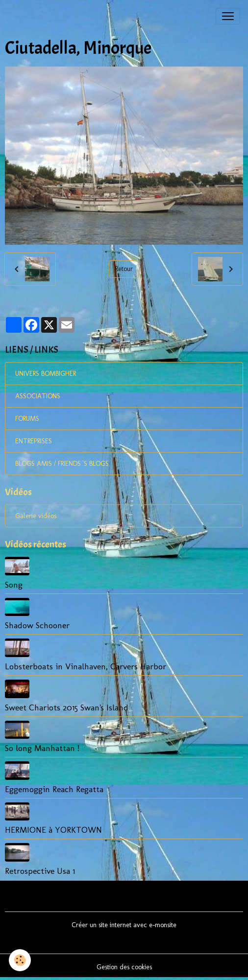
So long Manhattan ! (42, 748)
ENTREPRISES (34, 441)
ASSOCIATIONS (38, 396)
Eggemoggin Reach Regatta (54, 789)
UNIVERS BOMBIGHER (46, 374)
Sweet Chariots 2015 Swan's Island (67, 707)
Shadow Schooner (37, 625)
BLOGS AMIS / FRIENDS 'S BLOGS (62, 464)
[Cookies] (20, 960)
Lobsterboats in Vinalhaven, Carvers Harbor (86, 666)
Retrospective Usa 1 (40, 871)
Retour (124, 269)
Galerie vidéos (36, 516)
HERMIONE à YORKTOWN (53, 830)
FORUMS (27, 419)
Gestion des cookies (124, 967)
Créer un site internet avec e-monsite (124, 925)
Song (14, 584)
